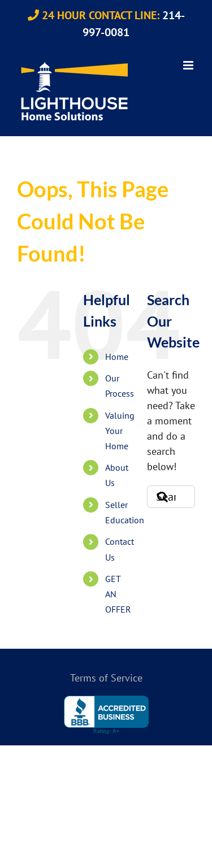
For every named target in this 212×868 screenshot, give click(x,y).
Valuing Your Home (120, 431)
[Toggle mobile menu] (189, 65)
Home (117, 357)
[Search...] (171, 497)
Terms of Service (106, 678)
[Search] (158, 497)
